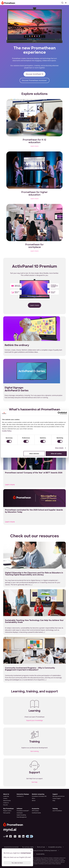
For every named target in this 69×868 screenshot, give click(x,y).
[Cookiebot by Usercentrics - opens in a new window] (59, 413)
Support (55, 794)
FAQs (54, 801)
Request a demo (7, 811)
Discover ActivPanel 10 (34, 74)
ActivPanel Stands (36, 813)
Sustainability (40, 854)
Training (55, 809)
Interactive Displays (23, 794)
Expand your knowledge (35, 720)
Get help (34, 782)
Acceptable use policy (55, 847)
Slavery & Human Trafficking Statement (45, 850)
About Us (6, 794)
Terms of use (41, 847)
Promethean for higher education (34, 193)
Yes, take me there (17, 863)
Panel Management (22, 817)
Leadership (6, 796)
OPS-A (33, 798)
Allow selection (34, 454)
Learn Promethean (57, 811)
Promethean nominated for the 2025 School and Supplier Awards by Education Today (34, 511)
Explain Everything (21, 815)
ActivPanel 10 (20, 796)
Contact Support (57, 798)
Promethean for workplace (34, 246)
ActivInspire (20, 813)
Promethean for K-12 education (34, 141)
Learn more (34, 146)
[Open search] (62, 3)
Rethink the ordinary (17, 345)
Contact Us (6, 803)
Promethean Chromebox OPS (39, 796)
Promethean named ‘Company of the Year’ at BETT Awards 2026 (34, 473)
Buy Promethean (8, 809)
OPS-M (34, 801)
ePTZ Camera (35, 811)
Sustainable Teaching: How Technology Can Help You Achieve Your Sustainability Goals (34, 621)
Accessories (35, 809)
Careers (5, 798)
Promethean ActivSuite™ (23, 811)
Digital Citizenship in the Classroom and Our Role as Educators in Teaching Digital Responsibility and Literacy (34, 574)
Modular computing (38, 794)
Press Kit (5, 805)
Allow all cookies (56, 454)
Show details (59, 448)
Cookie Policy (7, 431)
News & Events (7, 801)
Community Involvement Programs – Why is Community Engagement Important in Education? (30, 669)
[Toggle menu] (66, 3)
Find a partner (7, 813)
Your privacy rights (28, 847)
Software (19, 809)
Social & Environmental (11, 847)
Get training (35, 751)
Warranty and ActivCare (59, 796)
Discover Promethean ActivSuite (34, 80)
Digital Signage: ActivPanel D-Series (17, 389)
